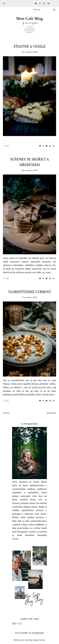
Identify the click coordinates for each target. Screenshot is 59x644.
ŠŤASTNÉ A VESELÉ (30, 46)
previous (51, 413)
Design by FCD (39, 640)
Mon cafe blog (26, 640)
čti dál (6, 146)
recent (6, 413)
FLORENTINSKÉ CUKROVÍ (30, 292)
